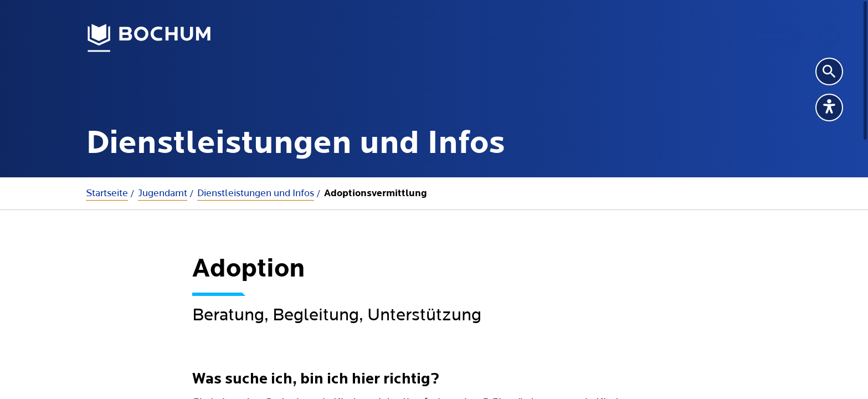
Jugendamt (163, 193)
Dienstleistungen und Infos (256, 193)
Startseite (107, 193)
